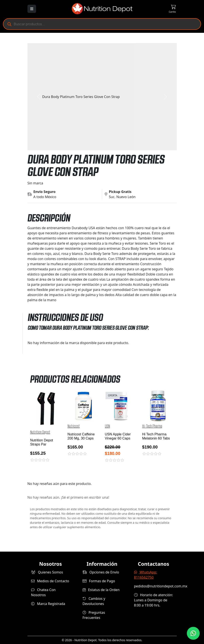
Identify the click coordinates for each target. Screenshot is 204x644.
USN (107, 426)
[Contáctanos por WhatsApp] (193, 633)
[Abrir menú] (32, 9)
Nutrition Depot (40, 432)
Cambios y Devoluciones (94, 601)
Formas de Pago (99, 581)
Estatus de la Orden (101, 590)
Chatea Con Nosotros (43, 592)
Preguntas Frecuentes (94, 615)
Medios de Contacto (50, 581)
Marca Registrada (48, 604)
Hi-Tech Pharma (152, 426)
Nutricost (74, 426)
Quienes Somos (47, 572)
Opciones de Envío (101, 572)
